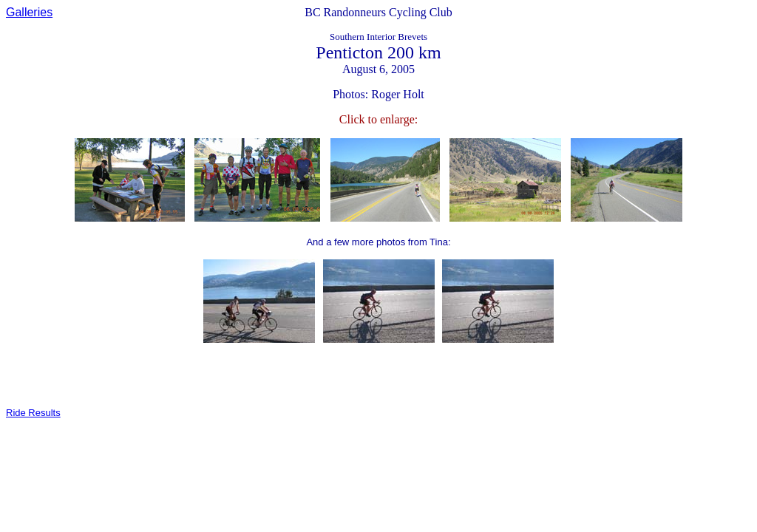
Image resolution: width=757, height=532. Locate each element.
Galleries (29, 12)
